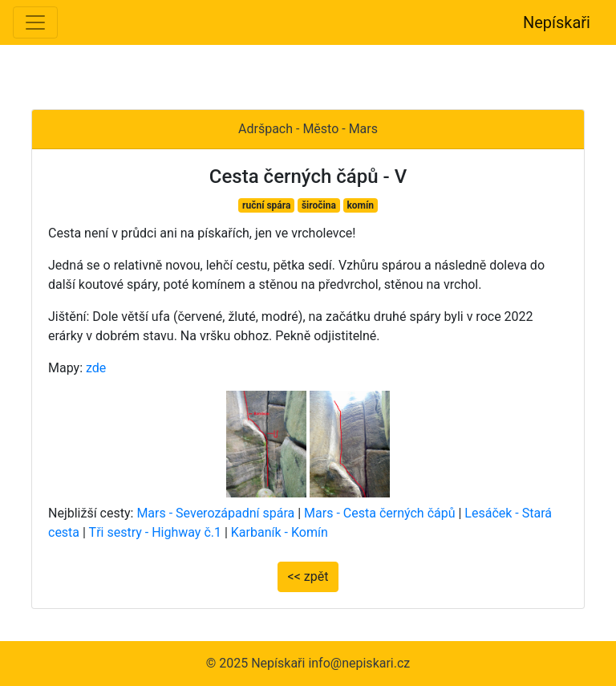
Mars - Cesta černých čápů (379, 513)
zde (96, 368)
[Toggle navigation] (35, 22)
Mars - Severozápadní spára (215, 513)
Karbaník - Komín (280, 532)
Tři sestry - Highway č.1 (155, 532)
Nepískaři (557, 22)
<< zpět (308, 576)
